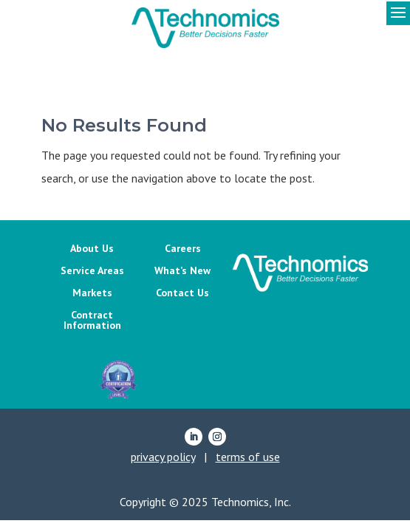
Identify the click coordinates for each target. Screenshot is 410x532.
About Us (92, 249)
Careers (183, 249)
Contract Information (92, 321)
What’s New (182, 271)
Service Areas (92, 271)
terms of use (248, 457)
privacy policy (163, 457)
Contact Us (182, 293)
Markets (92, 293)
